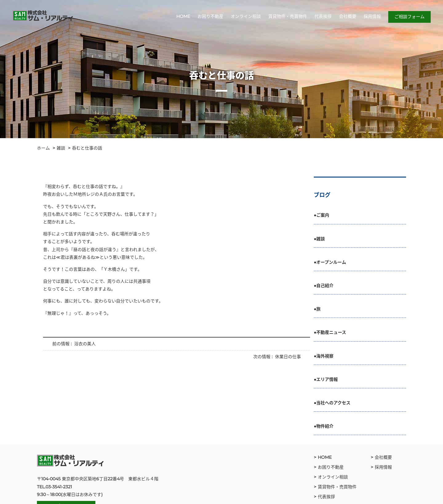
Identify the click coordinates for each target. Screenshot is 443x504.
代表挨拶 (323, 16)
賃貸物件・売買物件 (288, 16)
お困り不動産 (210, 16)
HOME (183, 16)
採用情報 (372, 16)
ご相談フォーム (409, 17)
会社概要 (348, 16)
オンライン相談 (246, 16)
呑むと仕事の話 (87, 148)
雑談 (61, 148)
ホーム (43, 148)
